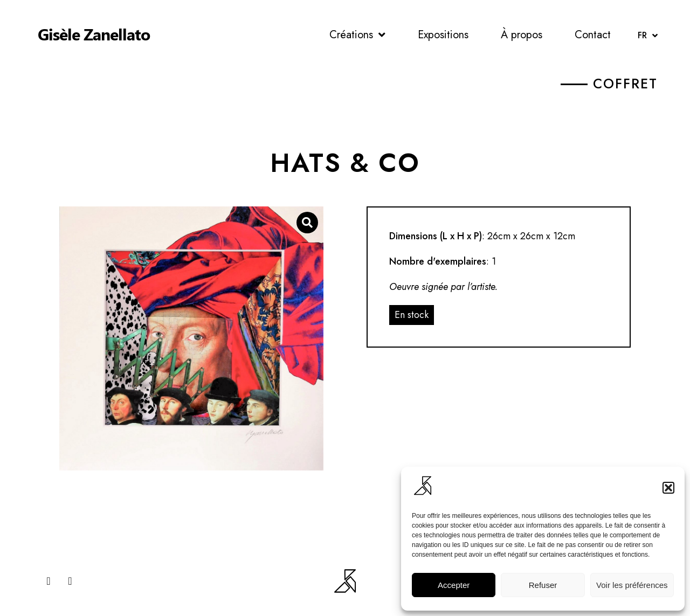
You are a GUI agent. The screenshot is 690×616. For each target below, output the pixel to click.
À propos (522, 35)
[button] (668, 488)
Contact (593, 35)
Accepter (454, 585)
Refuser (543, 585)
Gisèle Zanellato (94, 34)
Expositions (443, 35)
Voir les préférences (632, 585)
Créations (357, 35)
